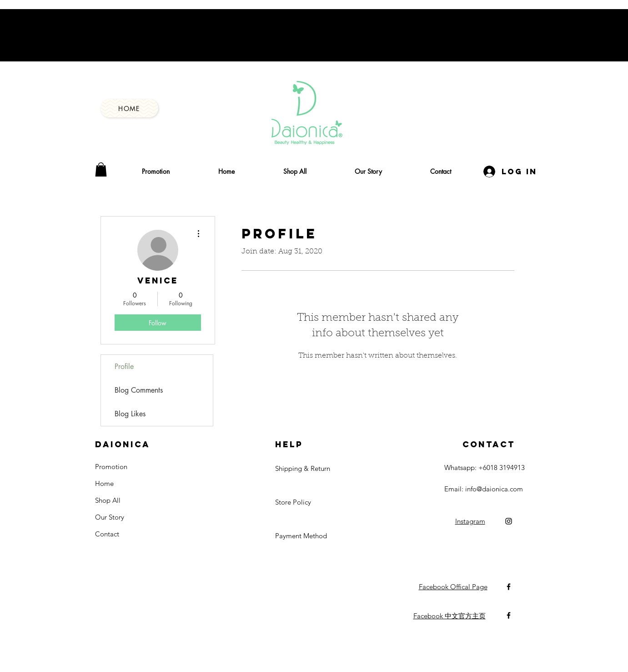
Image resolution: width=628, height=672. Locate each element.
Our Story (110, 517)
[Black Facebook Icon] (509, 587)
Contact (107, 534)
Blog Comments (139, 390)
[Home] (129, 108)
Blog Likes (130, 414)
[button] (101, 169)
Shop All (108, 500)
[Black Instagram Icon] (509, 521)
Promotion (111, 467)
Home (104, 483)
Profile (124, 366)
